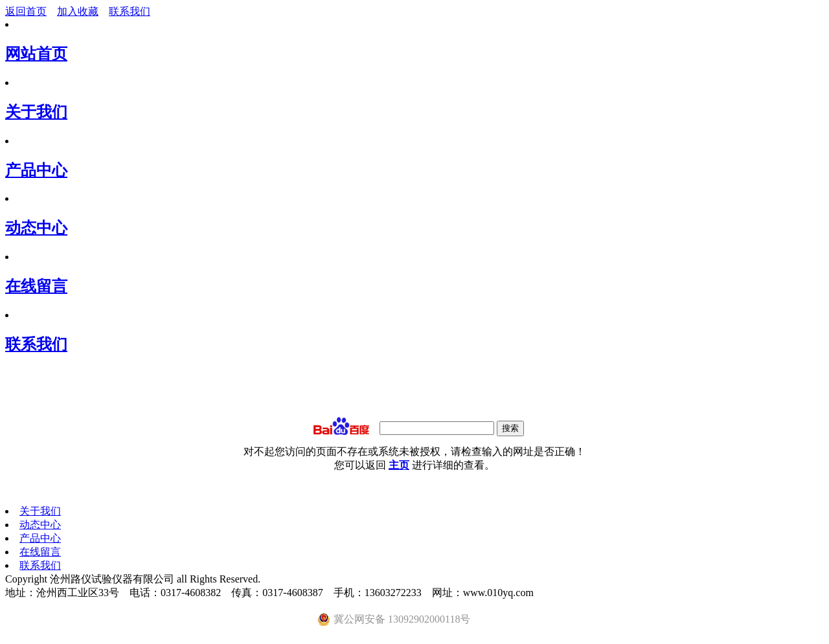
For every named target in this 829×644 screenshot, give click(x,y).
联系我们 (130, 11)
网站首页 (36, 54)
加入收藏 (78, 11)
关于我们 (36, 112)
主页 (399, 465)
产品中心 (36, 170)
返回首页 (26, 11)
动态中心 (36, 228)
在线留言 (36, 286)
